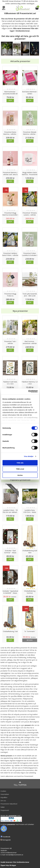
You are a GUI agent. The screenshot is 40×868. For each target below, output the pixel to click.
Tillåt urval (20, 469)
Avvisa (20, 475)
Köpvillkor (4, 797)
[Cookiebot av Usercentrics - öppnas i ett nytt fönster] (28, 391)
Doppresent (5, 810)
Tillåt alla (20, 463)
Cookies (3, 791)
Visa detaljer (29, 456)
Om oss (3, 801)
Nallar (3, 807)
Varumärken (5, 794)
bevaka (30, 640)
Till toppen (20, 784)
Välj (10, 519)
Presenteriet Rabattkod (9, 804)
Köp (10, 100)
